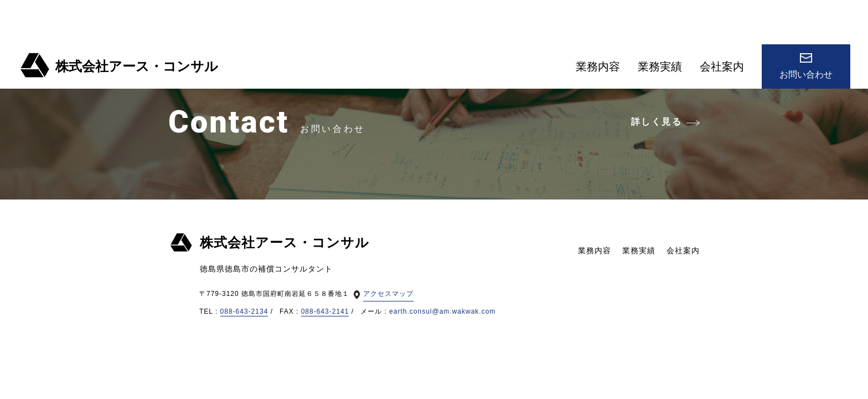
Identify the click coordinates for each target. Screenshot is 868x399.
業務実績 (660, 66)
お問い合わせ (806, 66)
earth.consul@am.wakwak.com (442, 311)
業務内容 (598, 66)
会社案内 (722, 66)
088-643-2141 (325, 311)
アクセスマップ (388, 294)
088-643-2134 (244, 311)
